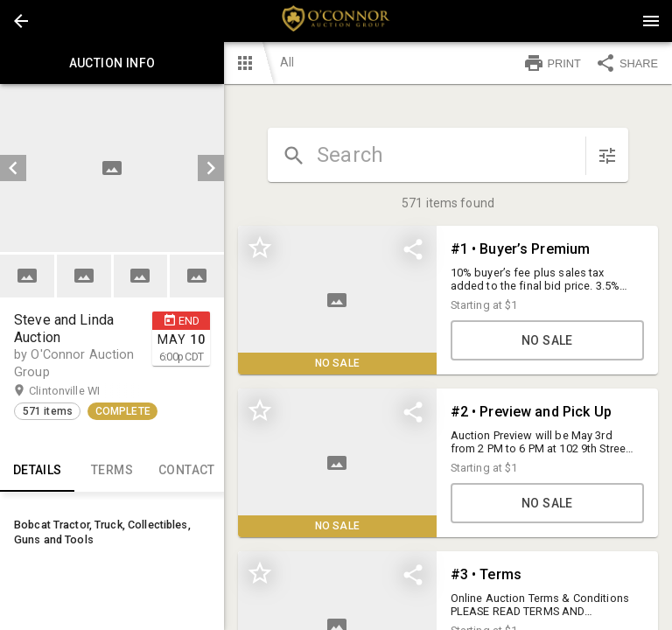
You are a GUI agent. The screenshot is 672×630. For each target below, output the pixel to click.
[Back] (21, 21)
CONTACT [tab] (187, 471)
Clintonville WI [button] (81, 391)
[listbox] (112, 168)
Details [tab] (37, 471)
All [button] (287, 62)
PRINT (552, 63)
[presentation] (336, 21)
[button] (21, 21)
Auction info (112, 63)
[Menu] (651, 21)
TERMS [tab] (112, 471)
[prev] (13, 168)
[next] (211, 168)
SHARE (626, 63)
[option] (112, 168)
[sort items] (607, 156)
